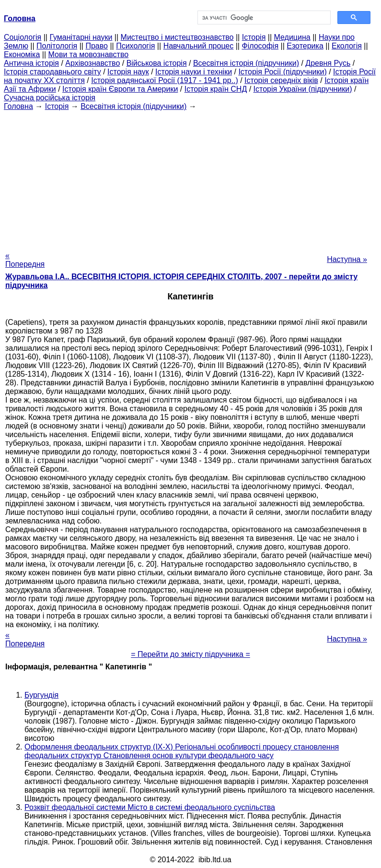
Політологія (57, 46)
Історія (254, 37)
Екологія (347, 46)
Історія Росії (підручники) (282, 72)
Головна (18, 106)
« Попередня (25, 260)
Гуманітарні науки (81, 37)
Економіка (22, 54)
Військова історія (157, 63)
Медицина (292, 37)
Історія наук (128, 72)
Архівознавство (92, 63)
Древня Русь (328, 63)
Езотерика (305, 46)
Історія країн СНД (216, 89)
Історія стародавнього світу (52, 72)
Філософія (260, 46)
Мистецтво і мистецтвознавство (177, 37)
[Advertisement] (190, 178)
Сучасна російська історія (50, 98)
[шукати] (263, 18)
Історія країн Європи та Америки (120, 89)
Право (97, 46)
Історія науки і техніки (194, 72)
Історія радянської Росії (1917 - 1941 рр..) (165, 80)
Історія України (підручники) (303, 89)
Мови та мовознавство (89, 54)
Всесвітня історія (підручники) (246, 63)
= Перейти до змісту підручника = (190, 654)
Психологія (135, 46)
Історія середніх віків (281, 80)
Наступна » (347, 259)
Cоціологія (23, 37)
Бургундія (41, 695)
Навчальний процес (199, 46)
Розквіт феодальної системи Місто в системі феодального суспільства (150, 807)
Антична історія (31, 63)
